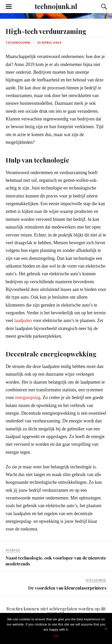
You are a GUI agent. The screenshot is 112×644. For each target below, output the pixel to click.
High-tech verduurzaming (46, 31)
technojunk (18, 42)
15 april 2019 (49, 42)
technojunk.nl (56, 6)
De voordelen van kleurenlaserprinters (67, 588)
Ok (56, 636)
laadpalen (23, 320)
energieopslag (28, 397)
